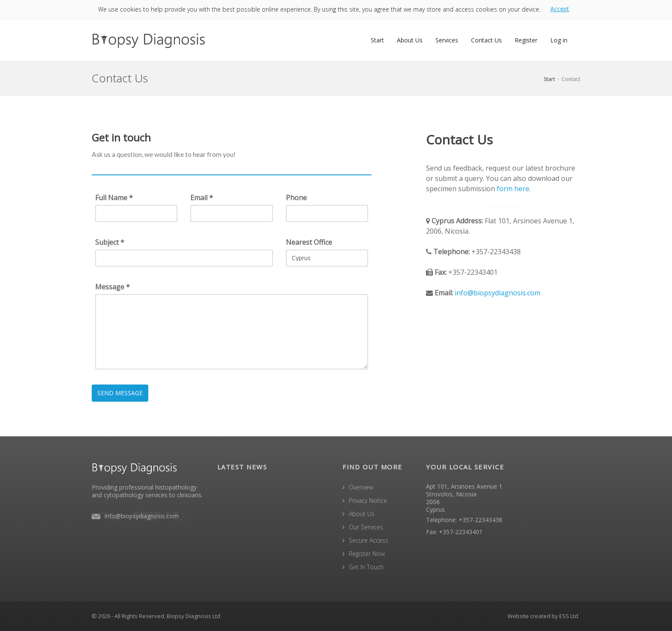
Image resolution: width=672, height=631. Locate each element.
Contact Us (486, 40)
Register (526, 40)
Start (377, 40)
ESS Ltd (569, 616)
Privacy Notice (368, 500)
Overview (361, 487)
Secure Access (369, 540)
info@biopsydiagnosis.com (498, 293)
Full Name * (114, 198)
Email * (202, 198)
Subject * (110, 242)
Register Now (367, 554)
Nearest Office (309, 242)
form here (513, 189)
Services (447, 40)
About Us (410, 40)
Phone (296, 198)
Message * (112, 287)
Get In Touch (366, 567)
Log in (559, 40)
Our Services (366, 527)
